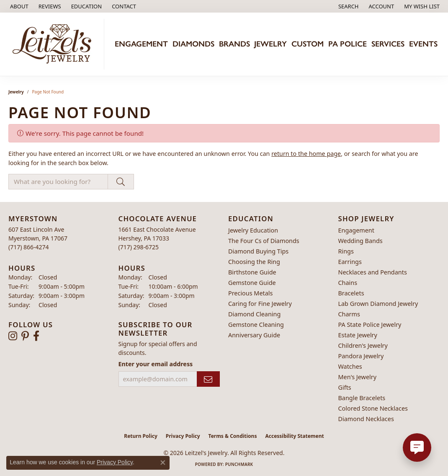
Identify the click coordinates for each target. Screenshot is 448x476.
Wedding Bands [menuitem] (360, 241)
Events (423, 44)
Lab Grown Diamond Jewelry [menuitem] (378, 304)
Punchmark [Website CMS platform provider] (239, 464)
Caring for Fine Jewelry (260, 304)
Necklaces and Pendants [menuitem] (373, 272)
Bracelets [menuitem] (351, 293)
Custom (308, 44)
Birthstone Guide (252, 272)
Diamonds (193, 44)
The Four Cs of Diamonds (264, 241)
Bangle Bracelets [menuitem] (362, 398)
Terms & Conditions (233, 436)
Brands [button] (234, 44)
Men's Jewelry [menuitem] (358, 377)
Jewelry (16, 92)
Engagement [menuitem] (356, 230)
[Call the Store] (29, 247)
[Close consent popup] (163, 463)
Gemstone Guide (252, 283)
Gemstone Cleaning (256, 325)
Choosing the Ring (254, 262)
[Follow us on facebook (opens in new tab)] (36, 336)
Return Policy (141, 436)
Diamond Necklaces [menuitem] (366, 419)
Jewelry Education (253, 230)
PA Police (348, 44)
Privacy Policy (183, 436)
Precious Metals (250, 293)
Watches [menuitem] (350, 366)
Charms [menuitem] (349, 314)
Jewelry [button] (270, 44)
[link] (18, 6)
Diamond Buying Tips (258, 251)
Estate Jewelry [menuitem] (358, 335)
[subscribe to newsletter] (208, 379)
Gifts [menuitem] (345, 387)
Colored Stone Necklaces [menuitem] (373, 408)
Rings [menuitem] (346, 251)
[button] (86, 6)
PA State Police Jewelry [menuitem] (370, 325)
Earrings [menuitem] (350, 262)
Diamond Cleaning (254, 314)
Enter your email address (156, 364)
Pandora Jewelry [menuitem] (361, 356)
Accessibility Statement (294, 436)
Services (388, 44)
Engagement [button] (141, 44)
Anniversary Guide (254, 335)
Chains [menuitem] (348, 283)
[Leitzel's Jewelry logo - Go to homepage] (54, 44)
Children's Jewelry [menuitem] (363, 345)
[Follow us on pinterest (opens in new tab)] (25, 336)
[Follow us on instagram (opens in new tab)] (13, 336)
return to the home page (306, 154)
